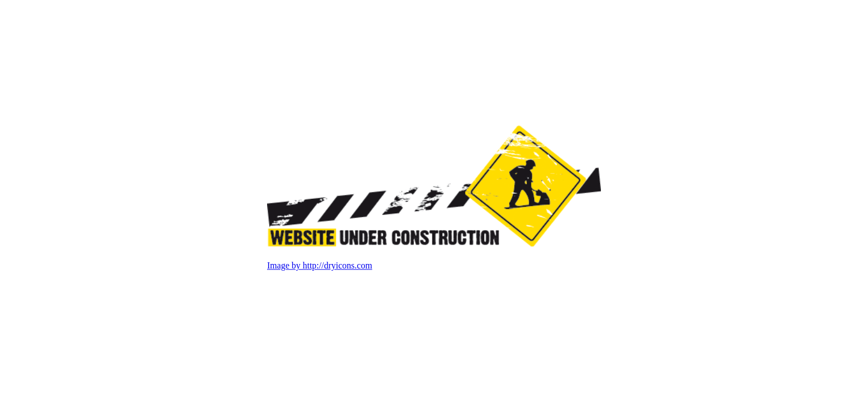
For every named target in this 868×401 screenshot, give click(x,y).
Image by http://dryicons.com (320, 266)
